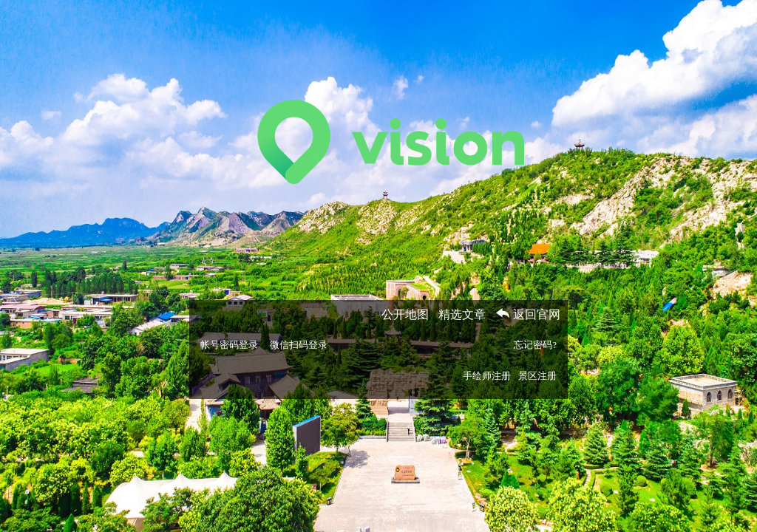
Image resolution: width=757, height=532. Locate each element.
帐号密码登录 (229, 345)
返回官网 (528, 314)
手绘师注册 (487, 376)
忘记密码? (535, 345)
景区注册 (537, 376)
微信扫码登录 (299, 345)
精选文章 (462, 314)
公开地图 (405, 314)
